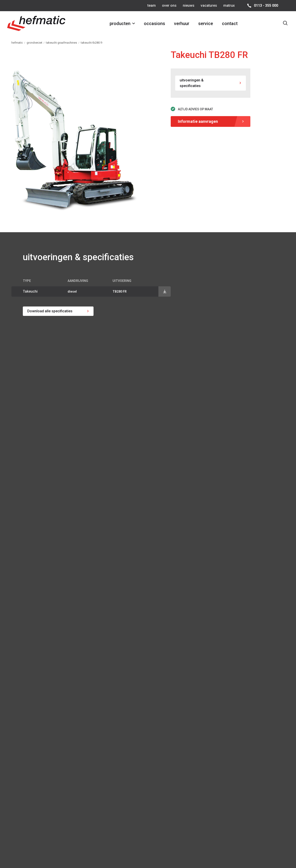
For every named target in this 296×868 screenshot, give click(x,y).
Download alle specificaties (50, 311)
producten (120, 23)
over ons (169, 5)
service (206, 23)
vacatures (209, 5)
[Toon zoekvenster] (285, 23)
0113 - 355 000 (266, 5)
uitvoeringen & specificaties (192, 83)
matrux (229, 5)
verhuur (182, 23)
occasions (154, 23)
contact (230, 23)
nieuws (189, 5)
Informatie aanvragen (198, 121)
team (152, 5)
